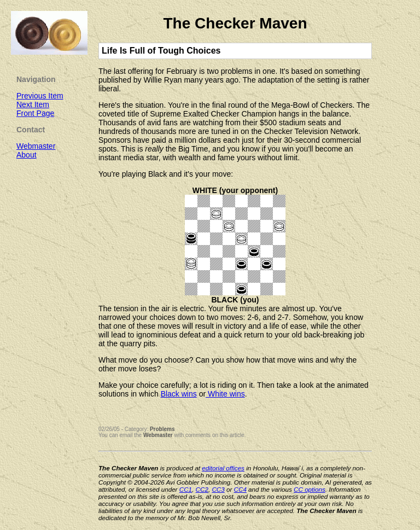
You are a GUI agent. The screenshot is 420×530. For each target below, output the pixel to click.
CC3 (218, 489)
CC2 (202, 489)
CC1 (186, 489)
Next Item (33, 104)
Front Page (35, 113)
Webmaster (158, 435)
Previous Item (40, 96)
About (27, 155)
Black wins (179, 394)
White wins (225, 394)
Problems (162, 429)
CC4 (240, 489)
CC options (310, 489)
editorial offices (223, 468)
